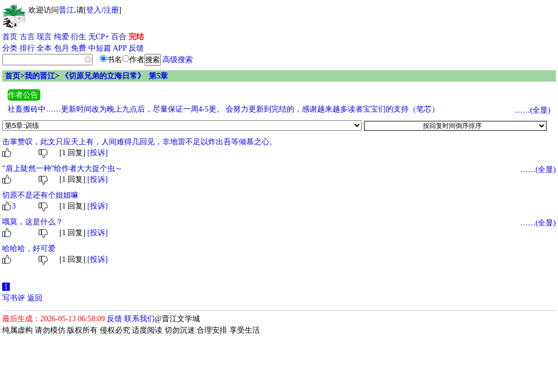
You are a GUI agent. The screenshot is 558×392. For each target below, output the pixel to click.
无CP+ (99, 37)
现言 (44, 37)
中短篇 (100, 48)
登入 (94, 10)
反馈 (136, 48)
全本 (44, 48)
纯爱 (62, 37)
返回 (35, 298)
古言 (27, 37)
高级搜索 (178, 60)
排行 (27, 48)
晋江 (66, 10)
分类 (10, 48)
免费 (78, 48)
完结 (136, 37)
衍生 (78, 37)
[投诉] (97, 153)
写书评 (14, 298)
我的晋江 (40, 76)
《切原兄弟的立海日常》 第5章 (114, 76)
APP (120, 48)
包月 (62, 48)
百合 (119, 37)
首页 (10, 37)
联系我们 (139, 319)
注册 (111, 10)
